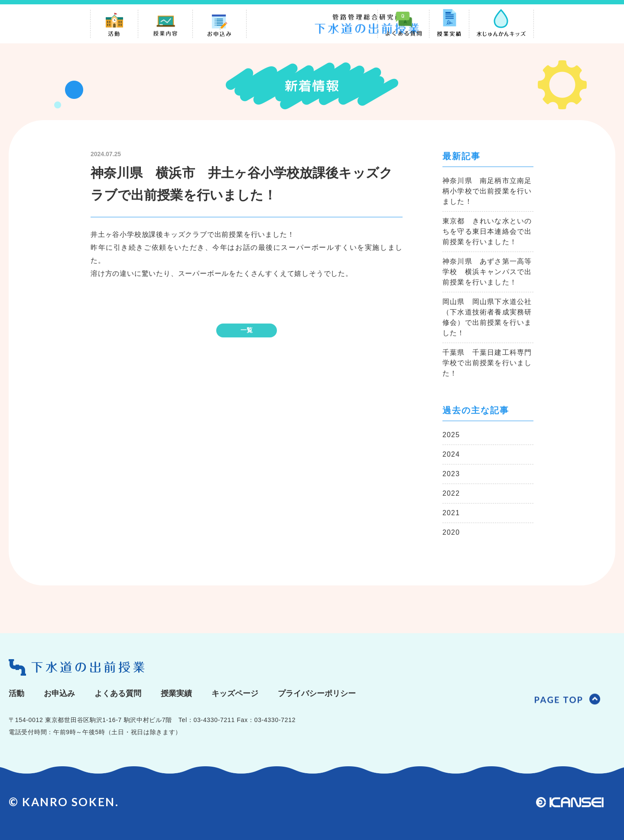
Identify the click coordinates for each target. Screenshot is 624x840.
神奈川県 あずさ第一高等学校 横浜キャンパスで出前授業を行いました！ (487, 272)
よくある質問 (118, 693)
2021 (451, 513)
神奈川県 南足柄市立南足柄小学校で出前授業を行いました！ (487, 191)
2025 (451, 435)
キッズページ (235, 693)
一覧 (247, 330)
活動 (16, 693)
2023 (451, 474)
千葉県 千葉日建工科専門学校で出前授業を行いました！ (487, 363)
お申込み (59, 693)
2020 (451, 533)
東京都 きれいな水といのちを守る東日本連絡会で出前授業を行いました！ (487, 232)
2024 (451, 455)
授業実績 (176, 693)
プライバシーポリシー (317, 693)
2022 (451, 494)
